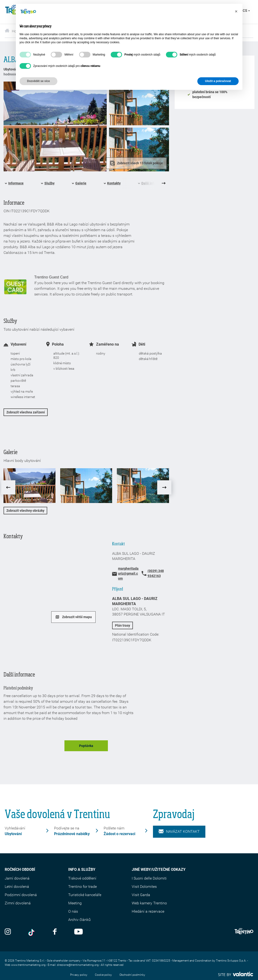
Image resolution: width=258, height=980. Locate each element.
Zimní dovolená (18, 903)
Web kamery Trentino (149, 903)
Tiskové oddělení (82, 878)
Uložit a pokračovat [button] (218, 81)
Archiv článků (79, 920)
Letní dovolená (17, 887)
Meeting (75, 903)
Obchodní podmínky (132, 975)
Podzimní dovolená (21, 895)
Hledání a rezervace (148, 911)
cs (246, 11)
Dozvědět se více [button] (39, 81)
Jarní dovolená (17, 878)
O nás (73, 911)
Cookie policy (103, 975)
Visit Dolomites (144, 887)
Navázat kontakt (179, 832)
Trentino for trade (82, 887)
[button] (236, 11)
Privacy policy (79, 975)
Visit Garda (141, 895)
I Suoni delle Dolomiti (149, 878)
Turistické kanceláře (85, 895)
